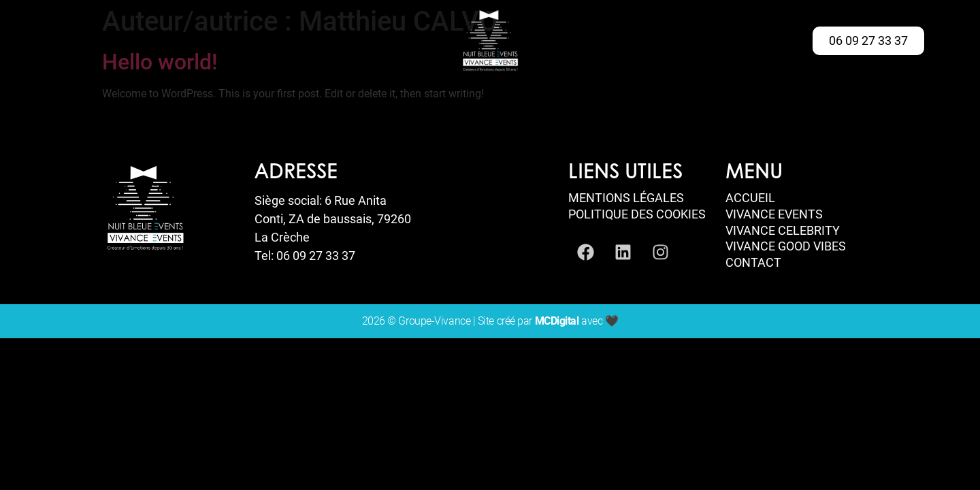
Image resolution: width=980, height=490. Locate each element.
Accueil (750, 198)
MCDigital (557, 321)
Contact (753, 263)
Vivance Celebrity (783, 231)
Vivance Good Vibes (786, 246)
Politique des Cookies (637, 214)
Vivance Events (774, 214)
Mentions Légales (626, 198)
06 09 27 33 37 (316, 256)
